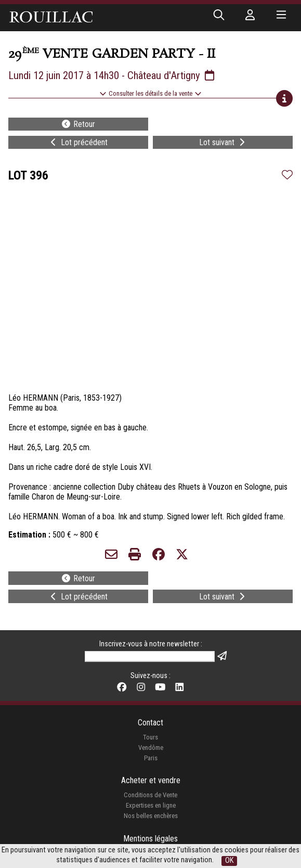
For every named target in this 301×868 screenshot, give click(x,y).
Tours (150, 737)
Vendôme (151, 748)
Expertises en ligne (151, 805)
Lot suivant (223, 142)
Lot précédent (78, 142)
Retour (78, 124)
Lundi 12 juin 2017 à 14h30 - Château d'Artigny (112, 75)
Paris (151, 758)
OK (229, 860)
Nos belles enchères (151, 816)
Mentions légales (150, 839)
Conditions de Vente (150, 795)
